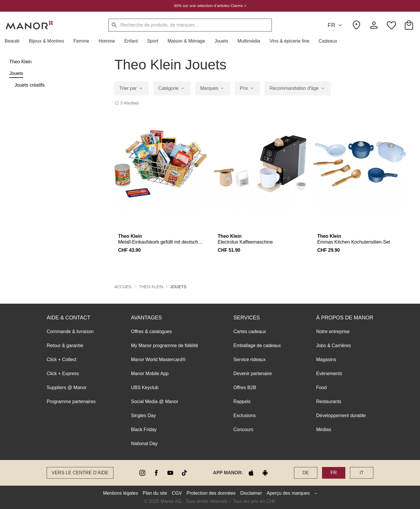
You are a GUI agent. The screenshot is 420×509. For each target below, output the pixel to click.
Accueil (123, 287)
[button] (14, 41)
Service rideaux (249, 360)
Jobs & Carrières (334, 346)
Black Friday (144, 430)
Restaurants (329, 402)
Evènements (329, 374)
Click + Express (63, 374)
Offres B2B (245, 388)
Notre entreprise (333, 332)
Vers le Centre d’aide (80, 473)
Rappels (242, 402)
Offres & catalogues (151, 332)
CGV (177, 493)
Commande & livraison (70, 332)
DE (306, 473)
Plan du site (155, 493)
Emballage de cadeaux (257, 346)
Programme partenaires (71, 402)
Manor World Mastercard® (158, 360)
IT (362, 473)
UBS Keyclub (145, 388)
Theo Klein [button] (151, 287)
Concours (243, 430)
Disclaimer (251, 493)
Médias (324, 430)
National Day (144, 444)
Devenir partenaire (253, 374)
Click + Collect (62, 360)
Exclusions (244, 416)
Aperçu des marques (288, 493)
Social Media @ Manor (155, 402)
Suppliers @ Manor (67, 388)
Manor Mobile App (150, 374)
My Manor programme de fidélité (164, 346)
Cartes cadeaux (250, 332)
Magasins (326, 360)
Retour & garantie (65, 346)
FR (336, 25)
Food (321, 388)
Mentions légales (120, 493)
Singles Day (143, 416)
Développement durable (341, 416)
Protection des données (211, 493)
